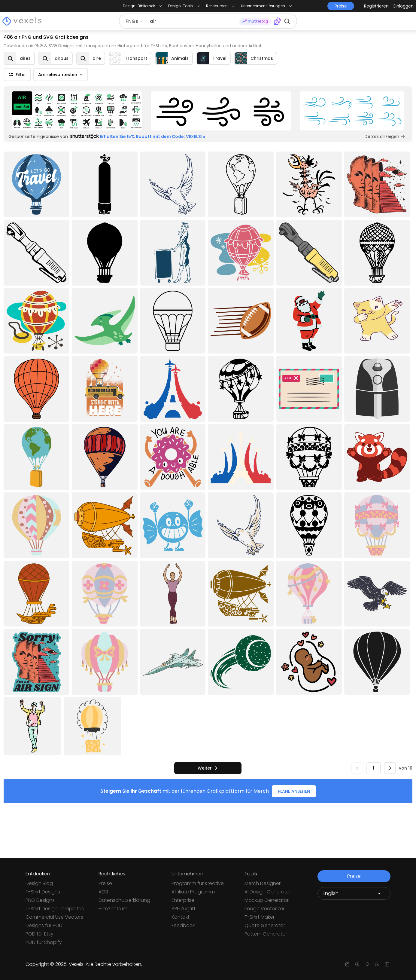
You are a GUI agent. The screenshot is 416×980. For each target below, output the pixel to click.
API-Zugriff (184, 909)
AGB (103, 892)
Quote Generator (265, 925)
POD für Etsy (39, 934)
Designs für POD (44, 925)
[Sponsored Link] (77, 111)
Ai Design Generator (268, 892)
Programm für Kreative (198, 883)
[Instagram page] (347, 964)
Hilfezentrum (113, 909)
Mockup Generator (267, 900)
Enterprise (183, 900)
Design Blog (39, 883)
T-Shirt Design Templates (55, 909)
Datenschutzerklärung (124, 900)
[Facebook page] (357, 964)
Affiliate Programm (193, 892)
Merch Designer (263, 883)
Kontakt (181, 917)
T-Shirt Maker (260, 917)
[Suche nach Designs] (193, 21)
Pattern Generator (266, 934)
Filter (17, 75)
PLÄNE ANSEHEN (294, 791)
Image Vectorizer (264, 909)
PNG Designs (40, 900)
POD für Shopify (44, 942)
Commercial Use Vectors (54, 917)
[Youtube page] (377, 964)
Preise (105, 883)
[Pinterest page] (367, 964)
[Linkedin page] (387, 964)
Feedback (183, 925)
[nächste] (208, 768)
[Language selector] (354, 893)
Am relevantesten (61, 75)
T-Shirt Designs (43, 892)
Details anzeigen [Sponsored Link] (385, 136)
